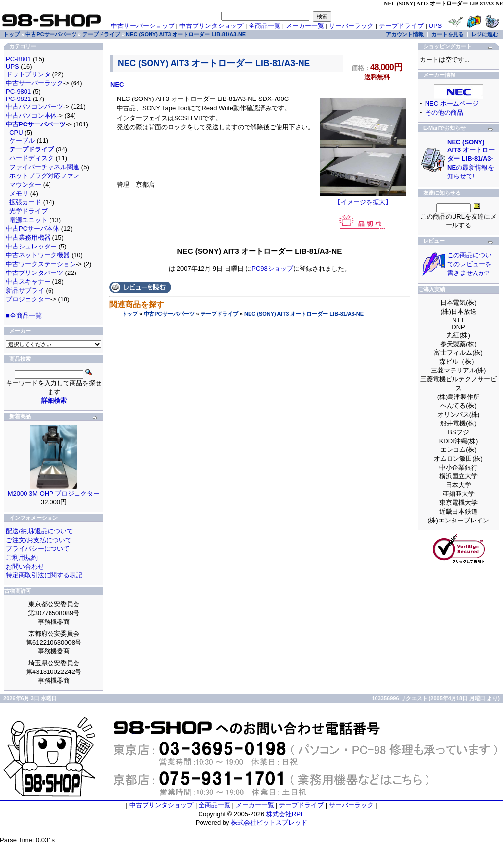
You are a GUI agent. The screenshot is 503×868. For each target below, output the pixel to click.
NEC (117, 85)
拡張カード (25, 202)
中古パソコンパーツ (35, 107)
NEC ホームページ (452, 104)
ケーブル (22, 140)
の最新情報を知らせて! (471, 159)
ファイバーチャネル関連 (44, 167)
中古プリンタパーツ (35, 273)
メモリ (19, 193)
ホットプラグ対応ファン (44, 176)
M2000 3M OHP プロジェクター (54, 493)
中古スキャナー (28, 282)
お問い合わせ (25, 566)
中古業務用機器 (28, 237)
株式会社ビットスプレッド (269, 823)
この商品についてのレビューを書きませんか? (469, 264)
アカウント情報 (405, 34)
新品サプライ (25, 290)
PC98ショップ (272, 268)
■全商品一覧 (24, 315)
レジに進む (485, 34)
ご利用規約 (22, 558)
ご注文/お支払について (39, 540)
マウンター (25, 185)
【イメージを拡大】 (363, 199)
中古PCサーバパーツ (169, 314)
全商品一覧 (264, 26)
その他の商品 (444, 112)
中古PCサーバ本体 (33, 229)
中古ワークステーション (41, 264)
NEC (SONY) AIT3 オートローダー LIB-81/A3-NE (304, 314)
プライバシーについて (38, 549)
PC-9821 (18, 99)
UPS (436, 26)
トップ (130, 314)
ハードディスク (32, 158)
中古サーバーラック (35, 83)
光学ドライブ (28, 211)
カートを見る (448, 34)
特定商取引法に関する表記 (44, 575)
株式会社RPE (286, 814)
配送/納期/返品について (39, 531)
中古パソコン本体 (31, 115)
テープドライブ (219, 314)
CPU (16, 133)
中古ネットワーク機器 (38, 255)
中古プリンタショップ (211, 26)
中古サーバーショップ (143, 26)
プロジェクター (28, 299)
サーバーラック (351, 26)
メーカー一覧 (305, 26)
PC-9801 (18, 91)
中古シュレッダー (31, 246)
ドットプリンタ (28, 74)
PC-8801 (18, 59)
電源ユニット (28, 220)
